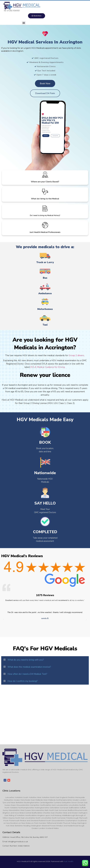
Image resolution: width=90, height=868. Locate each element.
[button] (24, 23)
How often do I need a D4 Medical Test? (27, 674)
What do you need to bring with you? (26, 660)
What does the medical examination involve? (29, 667)
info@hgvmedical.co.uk (18, 842)
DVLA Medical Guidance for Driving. (48, 367)
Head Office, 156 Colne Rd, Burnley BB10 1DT (29, 837)
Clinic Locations (11, 791)
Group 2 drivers (76, 355)
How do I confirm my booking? (22, 681)
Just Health (69, 861)
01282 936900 (24, 846)
